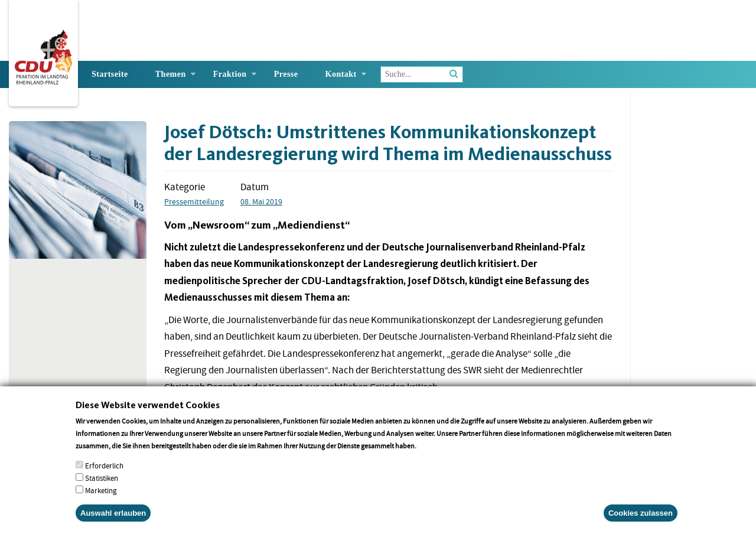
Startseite (110, 74)
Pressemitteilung (194, 201)
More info (433, 457)
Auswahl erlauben (113, 524)
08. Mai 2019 (261, 201)
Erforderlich (104, 477)
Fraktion (230, 74)
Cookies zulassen (641, 524)
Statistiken (102, 489)
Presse (286, 74)
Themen (171, 74)
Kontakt (341, 74)
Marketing (101, 502)
